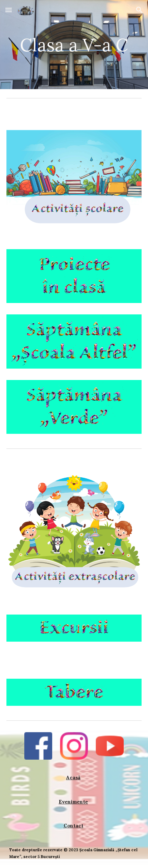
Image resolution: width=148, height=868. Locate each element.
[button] (9, 10)
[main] (74, 44)
